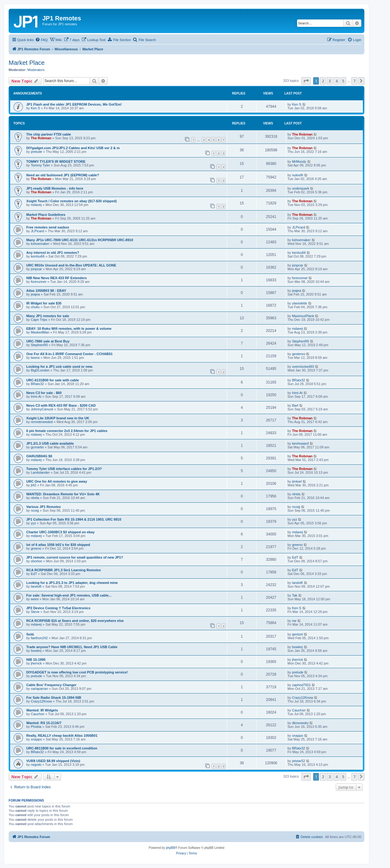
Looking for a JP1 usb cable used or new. (60, 367)
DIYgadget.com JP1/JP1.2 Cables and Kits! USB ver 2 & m (73, 148)
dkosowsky (300, 723)
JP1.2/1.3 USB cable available (50, 443)
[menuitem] (41, 40)
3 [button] (330, 81)
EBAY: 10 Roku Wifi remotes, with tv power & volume (69, 329)
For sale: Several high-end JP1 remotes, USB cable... (69, 595)
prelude (37, 152)
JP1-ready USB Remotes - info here (55, 188)
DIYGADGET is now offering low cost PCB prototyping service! (77, 672)
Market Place (27, 63)
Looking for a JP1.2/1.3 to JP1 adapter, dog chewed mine (72, 583)
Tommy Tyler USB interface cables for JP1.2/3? (64, 469)
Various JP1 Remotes (44, 507)
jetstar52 (299, 761)
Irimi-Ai (36, 396)
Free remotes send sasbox (48, 227)
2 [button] (323, 81)
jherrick (36, 663)
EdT (295, 557)
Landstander (40, 472)
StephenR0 (39, 345)
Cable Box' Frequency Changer (51, 685)
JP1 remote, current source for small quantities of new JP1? (75, 557)
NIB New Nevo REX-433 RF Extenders (57, 278)
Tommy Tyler (40, 165)
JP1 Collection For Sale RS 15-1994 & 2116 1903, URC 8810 (74, 519)
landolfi (36, 586)
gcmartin (37, 447)
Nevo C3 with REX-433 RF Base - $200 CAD (61, 405)
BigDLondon (40, 370)
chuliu (35, 307)
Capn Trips (39, 320)
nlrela (35, 498)
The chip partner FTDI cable (49, 134)
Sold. (30, 634)
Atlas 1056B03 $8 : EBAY (46, 291)
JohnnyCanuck (42, 409)
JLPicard (38, 231)
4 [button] (336, 81)
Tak (295, 595)
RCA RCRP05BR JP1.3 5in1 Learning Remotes (64, 570)
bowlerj (36, 651)
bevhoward (300, 443)
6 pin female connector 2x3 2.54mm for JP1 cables (67, 431)
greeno (36, 548)
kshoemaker (40, 244)
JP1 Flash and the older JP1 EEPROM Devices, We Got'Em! (74, 104)
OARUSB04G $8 (39, 456)
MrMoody (299, 161)
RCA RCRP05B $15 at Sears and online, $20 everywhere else (75, 621)
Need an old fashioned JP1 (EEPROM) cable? (63, 175)
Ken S (36, 108)
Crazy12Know (41, 701)
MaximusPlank (303, 316)
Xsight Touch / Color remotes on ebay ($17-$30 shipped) (71, 201)
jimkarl (297, 481)
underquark (301, 188)
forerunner (39, 282)
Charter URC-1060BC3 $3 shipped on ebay (60, 532)
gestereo (299, 354)
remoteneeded (42, 422)
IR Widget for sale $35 (44, 303)
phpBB (170, 848)
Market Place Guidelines (46, 215)
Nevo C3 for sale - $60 (44, 393)
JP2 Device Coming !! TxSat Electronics (58, 608)
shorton (37, 561)
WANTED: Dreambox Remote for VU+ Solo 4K (63, 494)
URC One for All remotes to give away (57, 481)
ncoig (35, 510)
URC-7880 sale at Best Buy (48, 341)
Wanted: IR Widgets (42, 710)
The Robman (41, 138)
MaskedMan (40, 332)
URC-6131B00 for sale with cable (53, 380)
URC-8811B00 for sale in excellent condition (62, 748)
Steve (35, 612)
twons (35, 358)
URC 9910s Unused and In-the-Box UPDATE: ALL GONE (71, 265)
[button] (306, 81)
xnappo (36, 739)
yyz (34, 523)
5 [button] (343, 81)
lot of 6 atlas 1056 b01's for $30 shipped (58, 545)
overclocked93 (303, 367)
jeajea (35, 294)
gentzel (298, 634)
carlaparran (40, 689)
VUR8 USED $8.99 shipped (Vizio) (53, 761)
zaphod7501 (302, 685)
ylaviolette (300, 303)
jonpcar (36, 269)
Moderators (36, 70)
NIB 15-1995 (36, 660)
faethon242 (39, 638)
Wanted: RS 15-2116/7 (44, 723)
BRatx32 (37, 384)
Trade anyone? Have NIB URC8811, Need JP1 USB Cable (72, 647)
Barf (295, 405)
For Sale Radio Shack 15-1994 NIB (54, 698)
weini (35, 599)
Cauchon (38, 714)
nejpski (36, 765)
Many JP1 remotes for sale (48, 316)
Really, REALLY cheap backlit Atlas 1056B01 (62, 736)
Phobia (36, 727)
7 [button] (354, 81)
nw (294, 621)
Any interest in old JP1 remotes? (53, 253)
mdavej (36, 205)
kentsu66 (38, 256)
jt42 (34, 485)
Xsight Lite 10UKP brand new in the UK (58, 418)
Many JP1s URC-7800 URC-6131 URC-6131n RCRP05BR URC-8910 (80, 240)
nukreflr (298, 175)
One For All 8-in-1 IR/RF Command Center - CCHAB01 (69, 354)
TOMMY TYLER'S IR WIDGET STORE (56, 161)
